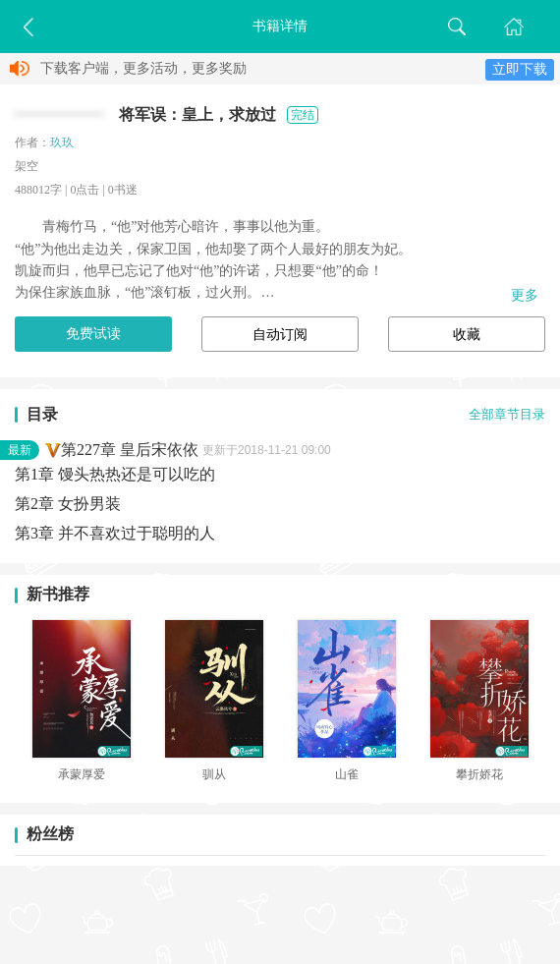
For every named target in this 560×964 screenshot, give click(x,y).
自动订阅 (280, 335)
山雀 (347, 774)
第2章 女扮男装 (68, 504)
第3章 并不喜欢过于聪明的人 (115, 533)
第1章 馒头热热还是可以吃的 (115, 474)
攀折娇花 (479, 774)
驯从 (214, 774)
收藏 (467, 335)
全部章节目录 (507, 415)
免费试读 (93, 334)
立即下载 (520, 69)
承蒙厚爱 (82, 774)
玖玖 (62, 142)
